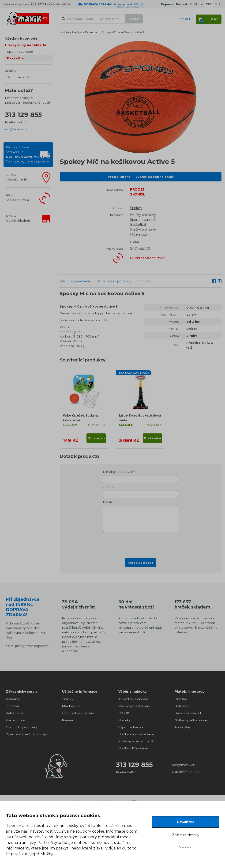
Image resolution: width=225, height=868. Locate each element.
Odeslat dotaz (141, 563)
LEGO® (124, 713)
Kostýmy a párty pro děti (137, 741)
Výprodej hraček (131, 727)
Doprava (12, 706)
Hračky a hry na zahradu (26, 45)
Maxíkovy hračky (70, 32)
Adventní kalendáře (133, 699)
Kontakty (13, 699)
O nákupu (197, 4)
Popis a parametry (77, 281)
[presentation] (141, 544)
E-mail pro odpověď (118, 472)
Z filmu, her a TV (17, 77)
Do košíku (96, 438)
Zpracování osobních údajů (26, 734)
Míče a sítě (138, 234)
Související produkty (116, 281)
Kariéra (67, 720)
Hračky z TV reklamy (133, 748)
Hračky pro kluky (143, 215)
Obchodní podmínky (22, 727)
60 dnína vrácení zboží (18, 198)
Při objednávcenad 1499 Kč (27, 154)
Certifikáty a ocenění (78, 713)
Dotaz (146, 281)
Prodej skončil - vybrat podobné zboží (141, 177)
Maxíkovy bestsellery (134, 706)
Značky (11, 71)
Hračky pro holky (143, 229)
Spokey (136, 208)
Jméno (108, 487)
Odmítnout (186, 847)
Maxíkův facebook (186, 772)
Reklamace (15, 713)
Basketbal (16, 58)
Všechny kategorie (21, 38)
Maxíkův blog (72, 706)
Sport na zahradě (20, 52)
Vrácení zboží (16, 720)
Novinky (124, 720)
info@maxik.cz (16, 129)
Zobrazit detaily (186, 835)
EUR (217, 4)
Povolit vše (186, 822)
